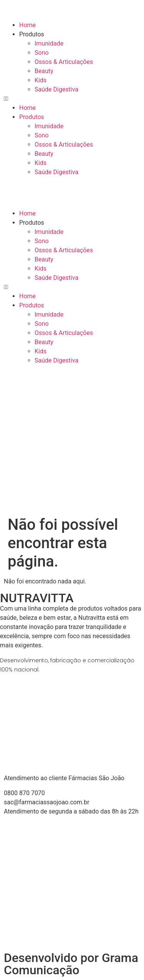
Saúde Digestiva (56, 89)
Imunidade (49, 43)
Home (27, 25)
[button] (72, 99)
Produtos (32, 34)
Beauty (44, 71)
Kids (41, 80)
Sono (42, 53)
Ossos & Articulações (64, 62)
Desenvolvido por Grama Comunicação (71, 964)
